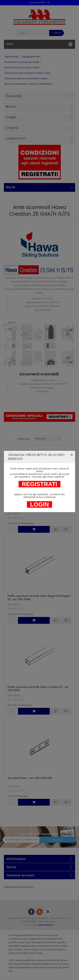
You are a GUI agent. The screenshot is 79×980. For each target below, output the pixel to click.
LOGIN (39, 426)
